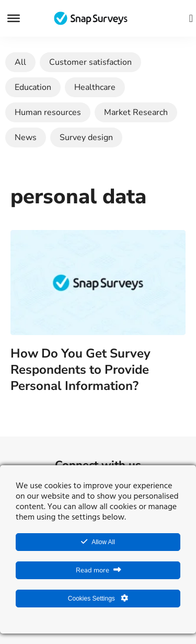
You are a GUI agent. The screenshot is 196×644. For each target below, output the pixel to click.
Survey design (86, 137)
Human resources (48, 112)
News (26, 137)
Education (33, 87)
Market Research (136, 112)
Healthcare (95, 87)
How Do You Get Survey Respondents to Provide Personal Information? (80, 370)
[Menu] (14, 18)
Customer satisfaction (90, 62)
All (20, 62)
